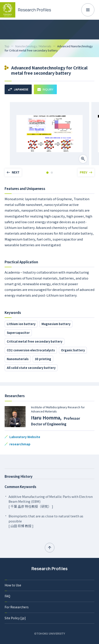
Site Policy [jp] (15, 618)
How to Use (13, 585)
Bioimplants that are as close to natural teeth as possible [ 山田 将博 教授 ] (46, 521)
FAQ (7, 596)
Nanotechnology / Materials (33, 46)
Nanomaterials (18, 359)
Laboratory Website (25, 437)
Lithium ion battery (21, 324)
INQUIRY (45, 89)
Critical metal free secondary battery (35, 341)
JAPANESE (18, 89)
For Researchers (17, 607)
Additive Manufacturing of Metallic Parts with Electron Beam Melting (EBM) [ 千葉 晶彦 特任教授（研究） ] (51, 501)
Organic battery (73, 350)
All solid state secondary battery (31, 368)
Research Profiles (49, 569)
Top (7, 46)
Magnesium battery (56, 324)
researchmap (20, 444)
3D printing (43, 359)
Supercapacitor (18, 333)
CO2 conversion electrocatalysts (31, 350)
